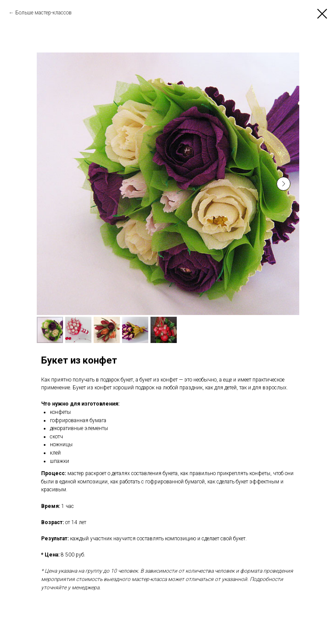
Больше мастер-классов (44, 13)
